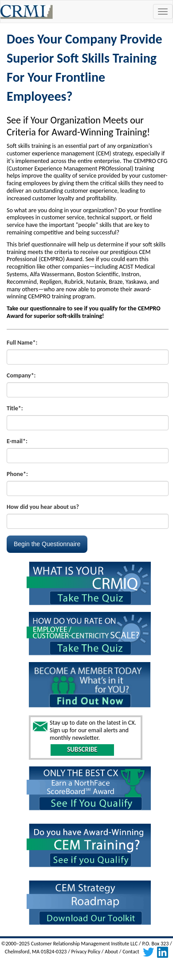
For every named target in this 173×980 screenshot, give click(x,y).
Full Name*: (22, 343)
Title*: (15, 408)
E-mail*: (17, 441)
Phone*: (17, 474)
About (111, 952)
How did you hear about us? (43, 507)
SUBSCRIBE (82, 750)
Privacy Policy (86, 952)
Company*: (21, 375)
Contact (131, 952)
